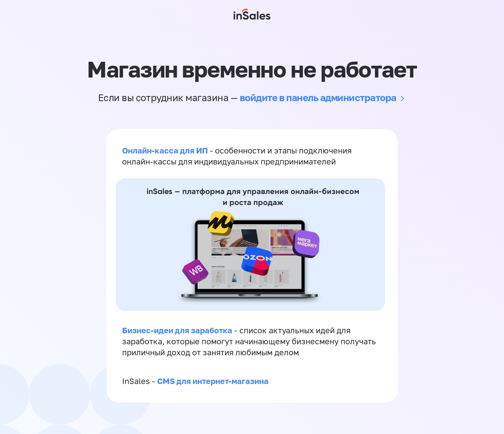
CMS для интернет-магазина (213, 381)
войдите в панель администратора (318, 97)
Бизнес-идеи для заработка (177, 330)
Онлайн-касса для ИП (165, 150)
